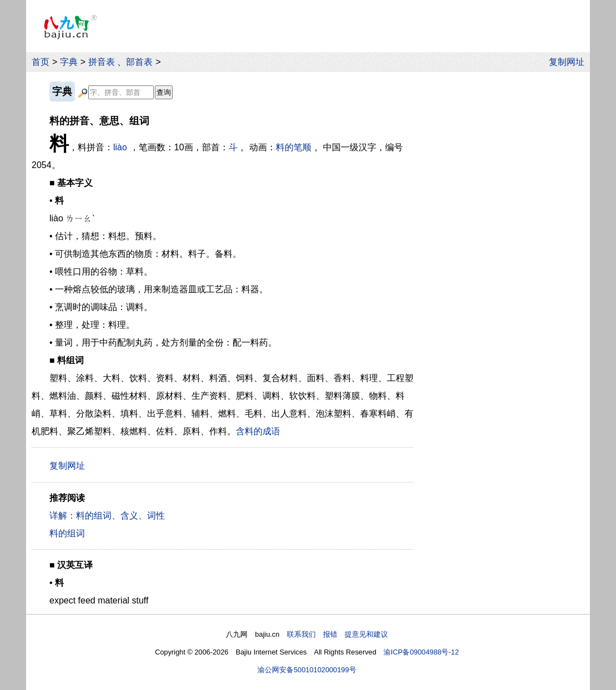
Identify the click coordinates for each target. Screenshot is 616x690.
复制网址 (569, 62)
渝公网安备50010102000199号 (307, 670)
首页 (41, 62)
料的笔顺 (294, 147)
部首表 (139, 62)
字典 (69, 62)
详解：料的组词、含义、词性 (107, 516)
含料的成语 (258, 431)
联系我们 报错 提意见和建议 (337, 634)
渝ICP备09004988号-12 (421, 652)
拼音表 (102, 62)
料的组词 (67, 533)
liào (120, 147)
